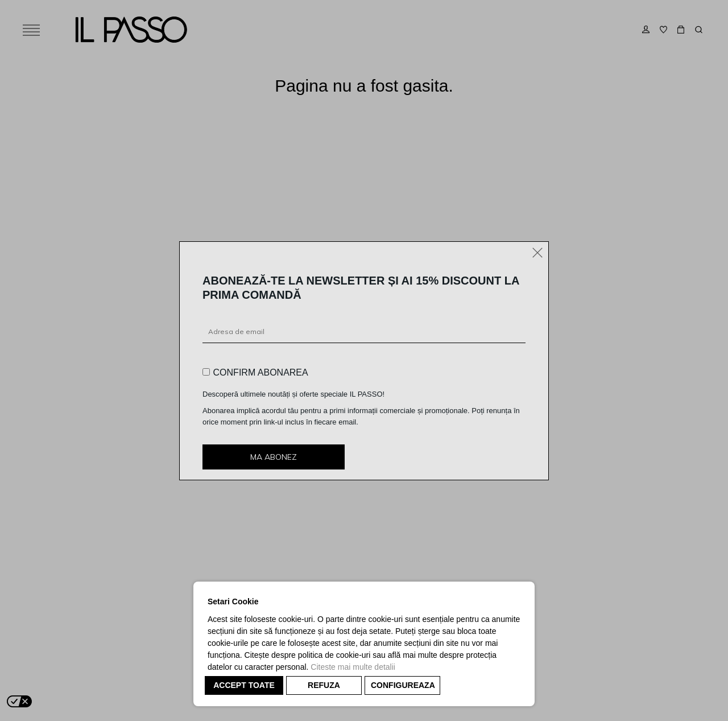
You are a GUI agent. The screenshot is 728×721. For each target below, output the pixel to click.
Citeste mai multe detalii (353, 667)
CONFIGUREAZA (403, 685)
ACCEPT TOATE (244, 685)
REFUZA (324, 685)
